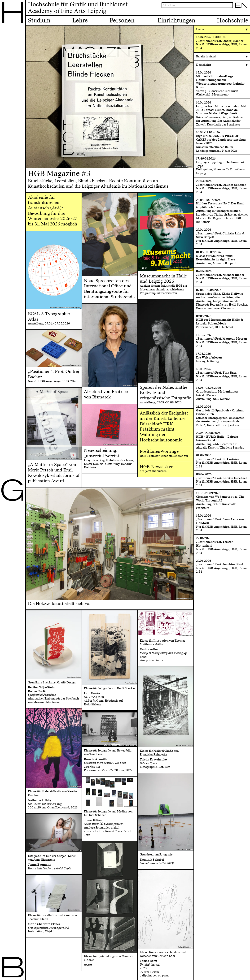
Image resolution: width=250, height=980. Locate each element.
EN (241, 5)
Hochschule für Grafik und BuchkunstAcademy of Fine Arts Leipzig (78, 8)
